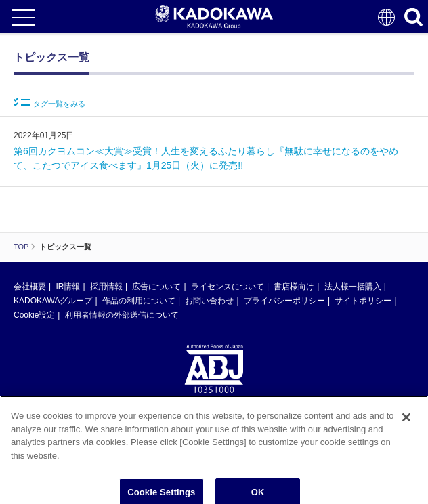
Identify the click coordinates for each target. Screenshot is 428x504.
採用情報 (106, 287)
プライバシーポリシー (284, 301)
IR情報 (68, 287)
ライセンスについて (228, 287)
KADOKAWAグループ (53, 301)
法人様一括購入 (353, 287)
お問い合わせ (209, 301)
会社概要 (30, 287)
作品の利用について (139, 301)
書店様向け (294, 287)
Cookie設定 (34, 315)
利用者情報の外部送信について (122, 315)
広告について (156, 287)
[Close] (406, 421)
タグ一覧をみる (49, 103)
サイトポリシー (363, 301)
